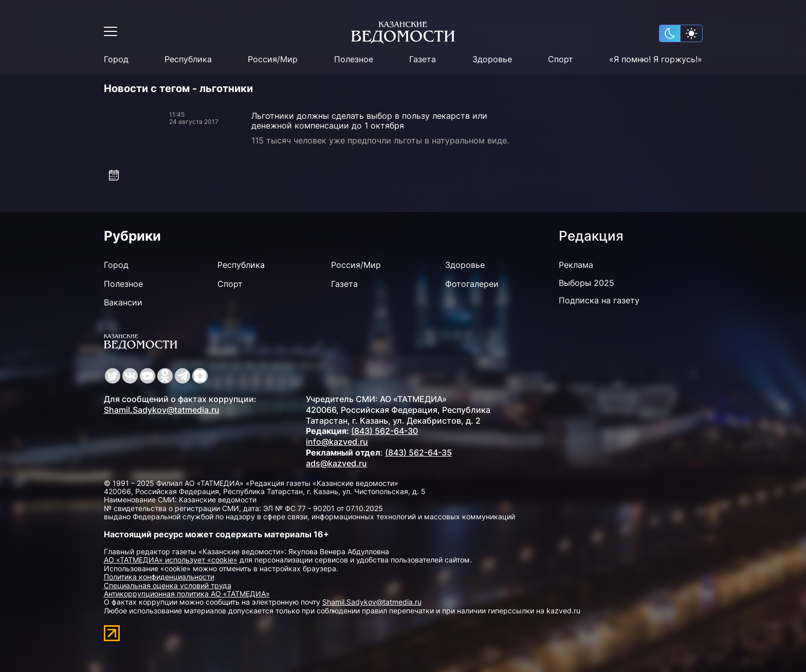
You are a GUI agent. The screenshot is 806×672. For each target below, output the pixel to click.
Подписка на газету (599, 300)
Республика (188, 59)
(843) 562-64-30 (384, 431)
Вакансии (123, 302)
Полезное (354, 59)
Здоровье (492, 59)
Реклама (576, 265)
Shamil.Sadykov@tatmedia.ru (162, 410)
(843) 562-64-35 (418, 452)
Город (116, 59)
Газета (423, 59)
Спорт (561, 59)
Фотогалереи (472, 284)
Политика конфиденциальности (159, 577)
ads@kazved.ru (336, 463)
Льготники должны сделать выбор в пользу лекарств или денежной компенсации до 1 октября (369, 121)
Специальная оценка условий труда (168, 585)
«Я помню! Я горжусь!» (656, 59)
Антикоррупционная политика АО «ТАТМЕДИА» (187, 594)
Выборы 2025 (587, 283)
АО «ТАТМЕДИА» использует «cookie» (171, 560)
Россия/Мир (273, 59)
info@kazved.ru (337, 442)
